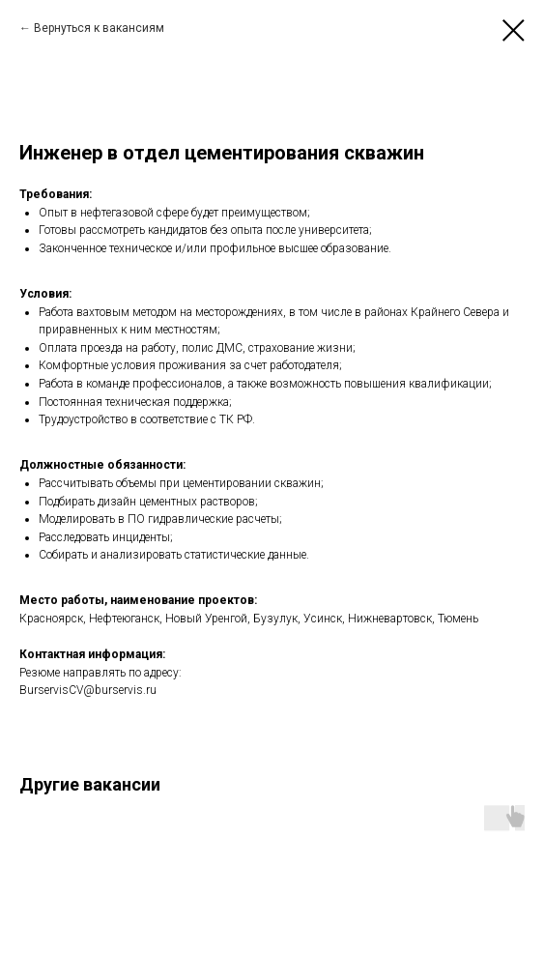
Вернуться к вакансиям (99, 28)
